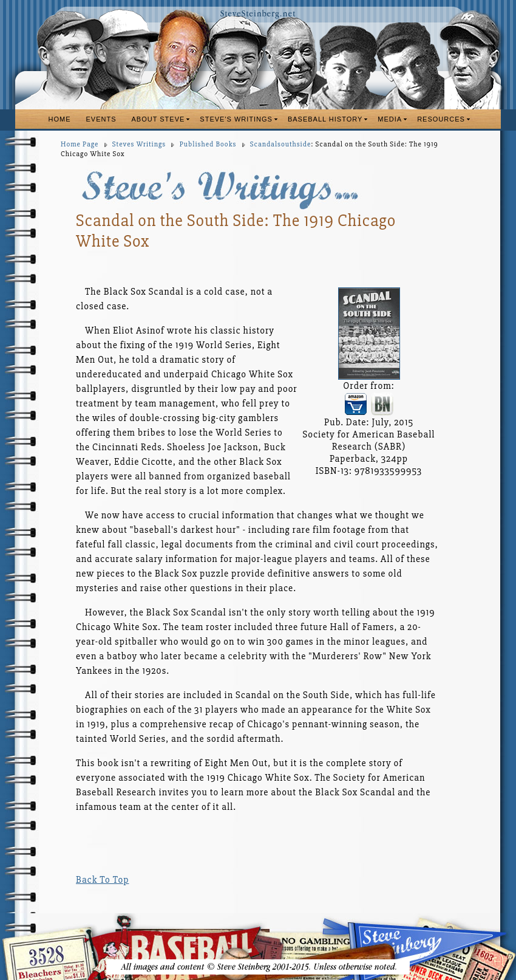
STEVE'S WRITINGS (236, 119)
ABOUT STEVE (158, 119)
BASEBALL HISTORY (325, 119)
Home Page (80, 144)
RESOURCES (441, 119)
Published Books (208, 144)
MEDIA (390, 119)
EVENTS (101, 119)
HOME (60, 119)
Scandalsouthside (280, 144)
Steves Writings (139, 144)
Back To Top (102, 880)
